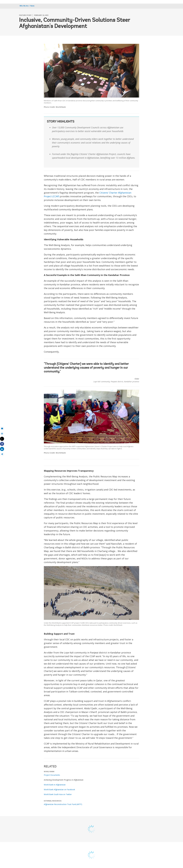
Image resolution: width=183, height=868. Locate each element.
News (32, 6)
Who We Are (24, 6)
